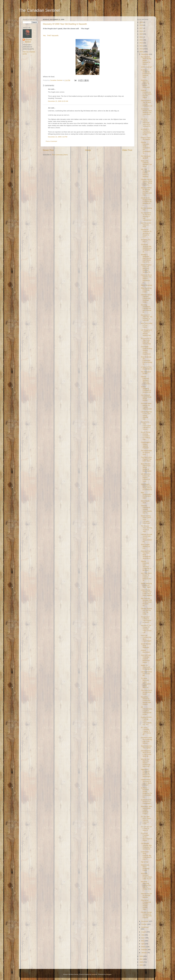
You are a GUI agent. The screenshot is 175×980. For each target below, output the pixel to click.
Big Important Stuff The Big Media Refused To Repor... (146, 60)
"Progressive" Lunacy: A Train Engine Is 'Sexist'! (146, 620)
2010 (141, 49)
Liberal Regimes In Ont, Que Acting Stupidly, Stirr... (146, 415)
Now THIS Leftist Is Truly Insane (147, 325)
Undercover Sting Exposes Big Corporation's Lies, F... (146, 855)
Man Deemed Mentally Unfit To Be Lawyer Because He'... (146, 602)
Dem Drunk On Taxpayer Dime (146, 225)
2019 (141, 25)
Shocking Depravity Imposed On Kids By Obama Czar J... (146, 886)
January (144, 953)
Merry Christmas (146, 285)
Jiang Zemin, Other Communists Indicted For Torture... (146, 426)
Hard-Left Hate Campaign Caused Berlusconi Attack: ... (146, 659)
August (144, 932)
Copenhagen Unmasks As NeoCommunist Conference (146, 487)
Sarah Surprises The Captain (146, 747)
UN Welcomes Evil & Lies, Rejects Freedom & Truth (146, 478)
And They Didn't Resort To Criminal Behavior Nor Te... (146, 577)
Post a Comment (51, 141)
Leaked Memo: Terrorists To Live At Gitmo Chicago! (146, 782)
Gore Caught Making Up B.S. (145, 546)
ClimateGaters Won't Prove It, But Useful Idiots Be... (146, 754)
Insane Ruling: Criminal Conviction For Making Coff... (146, 436)
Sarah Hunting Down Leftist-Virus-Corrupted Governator (146, 519)
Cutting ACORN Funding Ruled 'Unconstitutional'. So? (146, 721)
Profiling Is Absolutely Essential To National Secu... (146, 74)
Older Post (127, 150)
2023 (141, 22)
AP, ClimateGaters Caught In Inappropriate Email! (147, 711)
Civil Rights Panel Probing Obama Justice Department (147, 350)
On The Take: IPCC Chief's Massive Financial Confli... (146, 820)
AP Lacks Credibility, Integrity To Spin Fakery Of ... (146, 731)
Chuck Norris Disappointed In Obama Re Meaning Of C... (146, 202)
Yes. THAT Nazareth (51, 36)
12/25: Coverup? (147, 67)
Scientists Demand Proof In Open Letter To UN (146, 876)
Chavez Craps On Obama (146, 138)
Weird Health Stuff (145, 502)
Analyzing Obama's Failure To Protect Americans (145, 84)
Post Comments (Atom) (60, 155)
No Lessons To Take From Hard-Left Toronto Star (146, 341)
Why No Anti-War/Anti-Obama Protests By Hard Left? (146, 763)
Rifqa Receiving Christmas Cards (146, 290)
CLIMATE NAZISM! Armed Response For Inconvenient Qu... (147, 792)
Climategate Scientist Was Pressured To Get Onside (146, 846)
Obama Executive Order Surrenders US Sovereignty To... (146, 148)
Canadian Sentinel (28, 41)
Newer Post (48, 150)
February (145, 950)
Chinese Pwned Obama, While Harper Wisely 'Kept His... (147, 182)
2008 (141, 956)
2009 (141, 52)
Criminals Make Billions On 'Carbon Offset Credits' (147, 406)
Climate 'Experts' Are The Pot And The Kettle (147, 611)
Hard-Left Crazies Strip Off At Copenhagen (146, 638)
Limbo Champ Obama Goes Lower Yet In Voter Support (146, 593)
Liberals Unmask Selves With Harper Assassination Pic (147, 538)
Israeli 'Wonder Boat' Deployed (146, 646)
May (143, 941)
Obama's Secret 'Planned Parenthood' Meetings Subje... (146, 298)
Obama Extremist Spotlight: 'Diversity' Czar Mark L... (147, 380)
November (145, 921)
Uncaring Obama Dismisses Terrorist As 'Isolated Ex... (146, 123)
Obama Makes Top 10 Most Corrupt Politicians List (147, 103)
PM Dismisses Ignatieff (146, 157)
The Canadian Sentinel (39, 10)
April (143, 944)
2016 (141, 31)
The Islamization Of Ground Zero (146, 452)
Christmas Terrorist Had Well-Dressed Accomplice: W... (146, 248)
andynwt (94, 974)
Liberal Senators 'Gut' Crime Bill (146, 674)
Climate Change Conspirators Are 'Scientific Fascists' (146, 915)
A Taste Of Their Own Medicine (147, 368)
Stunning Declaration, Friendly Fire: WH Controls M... (146, 308)
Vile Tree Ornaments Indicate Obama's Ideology (146, 173)
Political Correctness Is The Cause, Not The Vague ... (146, 94)
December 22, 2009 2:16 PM (58, 137)
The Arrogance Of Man (146, 373)
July (143, 935)
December (145, 54)
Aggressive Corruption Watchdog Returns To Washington (146, 773)
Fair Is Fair (145, 862)
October (144, 924)
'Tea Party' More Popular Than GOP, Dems (146, 459)
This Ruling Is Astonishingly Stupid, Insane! (146, 398)
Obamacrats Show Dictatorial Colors (145, 868)
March (144, 947)
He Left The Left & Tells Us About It (146, 829)
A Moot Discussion (145, 651)
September (145, 927)
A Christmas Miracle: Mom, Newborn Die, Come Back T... (147, 113)
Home (88, 150)
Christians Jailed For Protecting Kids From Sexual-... (147, 740)
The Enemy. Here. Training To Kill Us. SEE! (147, 529)
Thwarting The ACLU (146, 241)
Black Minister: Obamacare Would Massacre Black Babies (146, 467)
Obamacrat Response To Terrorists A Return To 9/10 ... (146, 233)
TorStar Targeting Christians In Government (146, 389)
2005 (141, 965)
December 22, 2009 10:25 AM (58, 101)
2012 (141, 43)
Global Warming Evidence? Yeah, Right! (146, 585)
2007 (141, 959)
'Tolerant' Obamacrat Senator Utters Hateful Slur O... (146, 509)
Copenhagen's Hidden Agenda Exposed (146, 445)
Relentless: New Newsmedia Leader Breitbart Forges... (146, 810)
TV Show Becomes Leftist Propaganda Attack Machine (146, 683)
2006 (141, 962)
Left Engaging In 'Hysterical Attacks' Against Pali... (146, 333)
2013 (141, 40)
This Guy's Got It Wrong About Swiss (147, 692)
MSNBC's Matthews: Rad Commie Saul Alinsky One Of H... (146, 258)
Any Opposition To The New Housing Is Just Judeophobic (146, 216)
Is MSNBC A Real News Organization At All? (146, 132)
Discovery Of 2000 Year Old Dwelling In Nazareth (65, 24)
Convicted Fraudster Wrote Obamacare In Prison (147, 837)
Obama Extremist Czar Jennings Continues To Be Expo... (146, 566)
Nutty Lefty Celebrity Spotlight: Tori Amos (146, 164)
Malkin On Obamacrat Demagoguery (147, 667)
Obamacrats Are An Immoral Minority (146, 895)
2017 (141, 28)
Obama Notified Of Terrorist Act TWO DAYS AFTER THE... (146, 191)
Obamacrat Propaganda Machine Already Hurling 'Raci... (146, 905)
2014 (141, 37)
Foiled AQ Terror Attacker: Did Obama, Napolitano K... (146, 279)
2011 (141, 46)
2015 (141, 34)
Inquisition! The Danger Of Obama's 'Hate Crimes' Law (146, 629)
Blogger (109, 974)
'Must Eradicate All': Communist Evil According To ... (147, 361)
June (143, 938)
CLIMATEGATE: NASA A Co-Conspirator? (146, 802)
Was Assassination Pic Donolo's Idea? (146, 495)
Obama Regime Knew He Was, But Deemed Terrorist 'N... (146, 268)
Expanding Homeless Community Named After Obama (146, 701)
